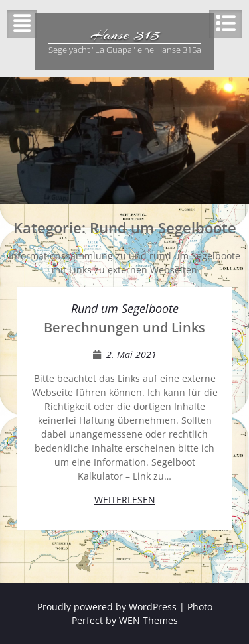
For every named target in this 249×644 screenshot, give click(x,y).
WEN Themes (148, 620)
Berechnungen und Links (124, 327)
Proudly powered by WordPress (107, 607)
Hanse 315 (125, 34)
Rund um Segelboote (125, 308)
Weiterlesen (125, 500)
